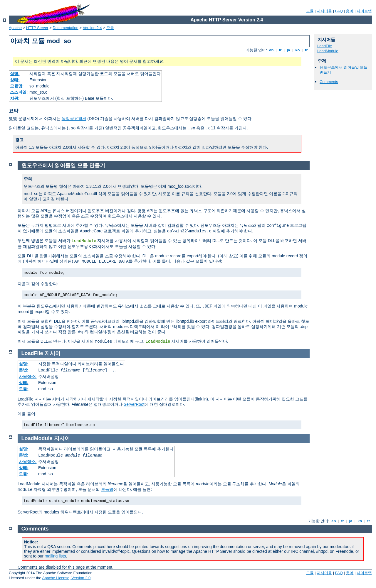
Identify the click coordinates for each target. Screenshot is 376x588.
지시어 (53, 353)
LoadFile (325, 46)
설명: (15, 74)
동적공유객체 (74, 119)
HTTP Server (37, 28)
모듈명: (17, 86)
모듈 (310, 11)
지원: (15, 98)
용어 (350, 11)
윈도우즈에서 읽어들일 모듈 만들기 (63, 165)
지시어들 (324, 11)
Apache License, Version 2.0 (66, 578)
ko (298, 50)
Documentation (65, 28)
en (271, 50)
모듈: (24, 389)
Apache (15, 28)
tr (307, 50)
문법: (24, 370)
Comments (329, 82)
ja (288, 50)
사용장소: (28, 376)
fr (280, 50)
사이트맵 (364, 11)
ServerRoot (134, 404)
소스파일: (19, 92)
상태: (15, 80)
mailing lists (55, 556)
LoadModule (328, 51)
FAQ (339, 11)
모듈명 (107, 489)
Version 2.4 (92, 28)
